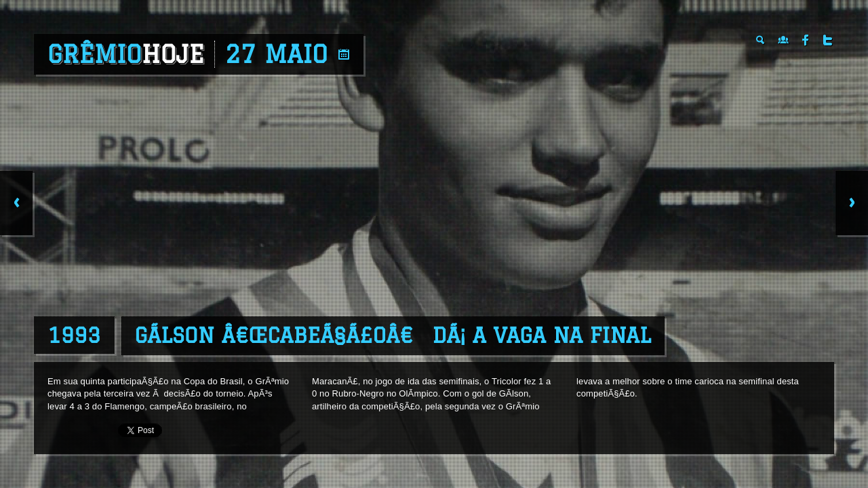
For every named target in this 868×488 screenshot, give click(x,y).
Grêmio (126, 54)
